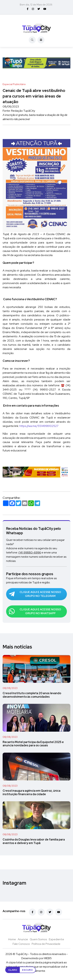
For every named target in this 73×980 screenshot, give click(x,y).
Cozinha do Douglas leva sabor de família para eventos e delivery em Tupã (34, 841)
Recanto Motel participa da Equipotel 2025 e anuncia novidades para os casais (33, 744)
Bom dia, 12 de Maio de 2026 (36, 5)
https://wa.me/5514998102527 (39, 426)
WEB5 (48, 958)
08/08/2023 (10, 688)
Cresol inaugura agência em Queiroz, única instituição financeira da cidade (32, 793)
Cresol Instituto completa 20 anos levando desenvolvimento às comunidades (32, 695)
